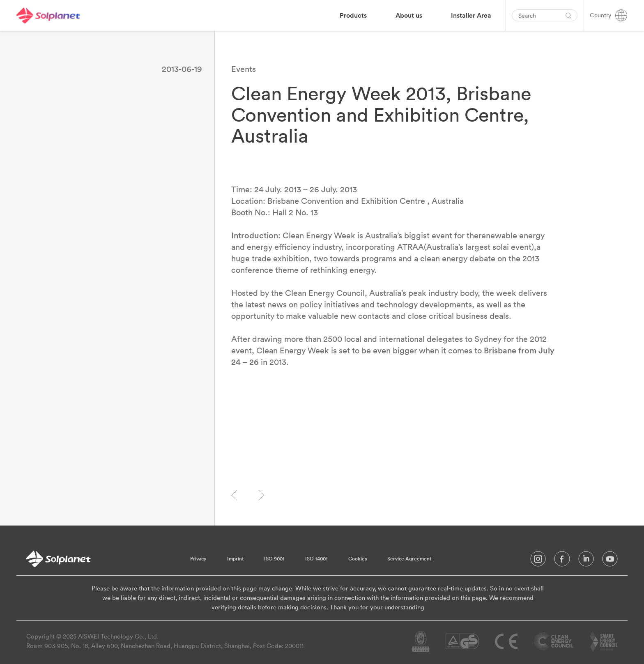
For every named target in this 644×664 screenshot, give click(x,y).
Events (244, 69)
